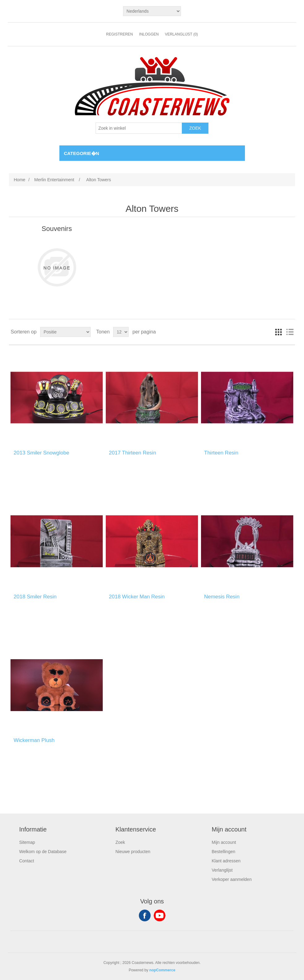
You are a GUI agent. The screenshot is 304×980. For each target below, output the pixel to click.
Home (19, 180)
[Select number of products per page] (121, 332)
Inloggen (149, 34)
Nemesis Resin (222, 597)
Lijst (290, 332)
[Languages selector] (152, 11)
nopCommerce (162, 970)
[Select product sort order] (65, 332)
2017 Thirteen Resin (133, 453)
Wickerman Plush (34, 740)
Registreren (120, 34)
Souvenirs (57, 229)
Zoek (120, 842)
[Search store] (139, 128)
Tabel (279, 332)
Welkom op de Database (43, 852)
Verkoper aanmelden (231, 879)
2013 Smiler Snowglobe (41, 453)
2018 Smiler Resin (35, 597)
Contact (27, 861)
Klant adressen (226, 861)
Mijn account (224, 842)
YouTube (160, 915)
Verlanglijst (222, 870)
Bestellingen (223, 852)
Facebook (145, 915)
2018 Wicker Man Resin (137, 597)
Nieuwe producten (133, 852)
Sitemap (27, 842)
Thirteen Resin (221, 453)
